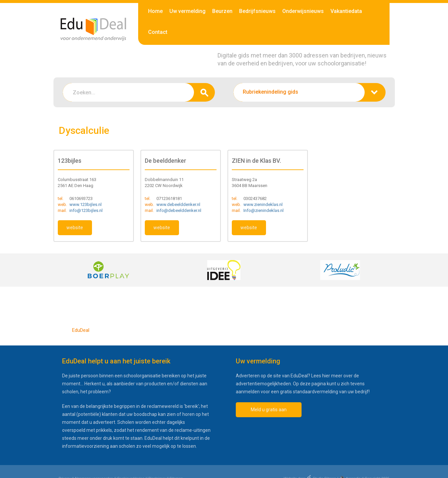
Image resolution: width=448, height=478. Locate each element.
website (75, 228)
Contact (158, 32)
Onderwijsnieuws (303, 11)
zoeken (204, 92)
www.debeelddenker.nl (178, 204)
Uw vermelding (187, 11)
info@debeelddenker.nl (179, 210)
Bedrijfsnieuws (257, 11)
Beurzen (222, 11)
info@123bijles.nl (86, 210)
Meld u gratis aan (269, 410)
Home (155, 11)
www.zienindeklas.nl (263, 204)
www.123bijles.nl (86, 204)
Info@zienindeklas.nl (264, 210)
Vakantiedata (346, 11)
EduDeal (81, 330)
